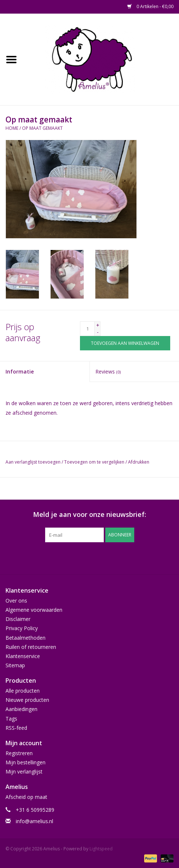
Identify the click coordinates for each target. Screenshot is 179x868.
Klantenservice (23, 656)
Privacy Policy (22, 628)
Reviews (108, 372)
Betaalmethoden (25, 638)
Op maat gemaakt (42, 128)
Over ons (16, 601)
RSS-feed (16, 728)
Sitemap (15, 665)
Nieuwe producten (27, 700)
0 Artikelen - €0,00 (150, 6)
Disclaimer (18, 619)
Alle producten (23, 691)
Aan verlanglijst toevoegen (33, 462)
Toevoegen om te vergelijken (95, 462)
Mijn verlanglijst (24, 771)
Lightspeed (101, 849)
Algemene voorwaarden (34, 610)
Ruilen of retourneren (31, 647)
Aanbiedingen (21, 709)
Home (12, 128)
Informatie (20, 372)
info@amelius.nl (34, 821)
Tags (11, 719)
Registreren (19, 753)
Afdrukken (139, 462)
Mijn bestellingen (25, 762)
